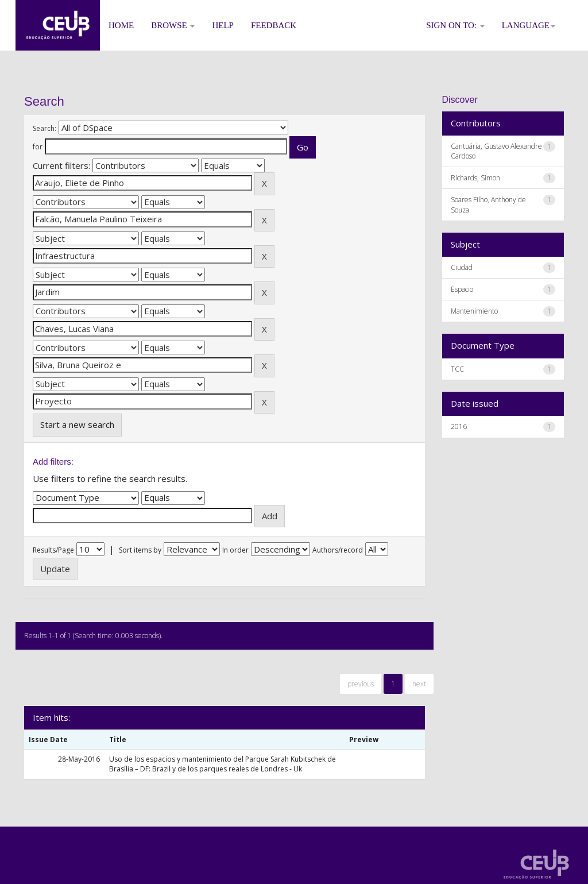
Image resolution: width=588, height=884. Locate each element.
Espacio (462, 289)
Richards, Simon (475, 178)
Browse (173, 25)
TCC (457, 369)
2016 (459, 426)
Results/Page (53, 550)
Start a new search (77, 424)
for (38, 147)
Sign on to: (455, 25)
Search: (45, 128)
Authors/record (338, 550)
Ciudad (462, 267)
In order (235, 550)
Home (121, 25)
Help (223, 25)
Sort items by (140, 550)
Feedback (274, 25)
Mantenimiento (474, 311)
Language (529, 25)
